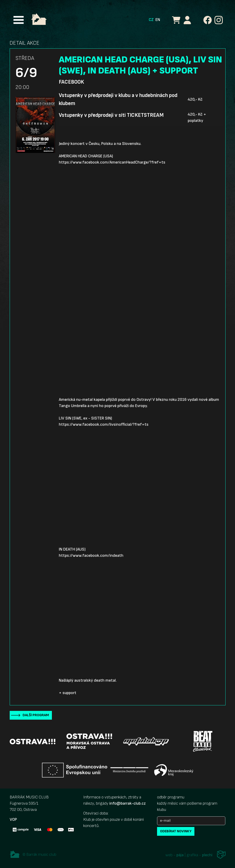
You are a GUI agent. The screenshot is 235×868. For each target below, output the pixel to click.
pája (180, 855)
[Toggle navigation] (19, 20)
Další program (36, 715)
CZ (151, 20)
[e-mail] (191, 821)
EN (158, 20)
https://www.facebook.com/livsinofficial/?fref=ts (104, 424)
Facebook (71, 82)
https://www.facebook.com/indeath (91, 556)
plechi (207, 855)
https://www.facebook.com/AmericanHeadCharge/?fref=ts (112, 162)
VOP (13, 820)
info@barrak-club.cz (128, 803)
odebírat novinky (176, 831)
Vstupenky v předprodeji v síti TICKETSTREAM (111, 115)
